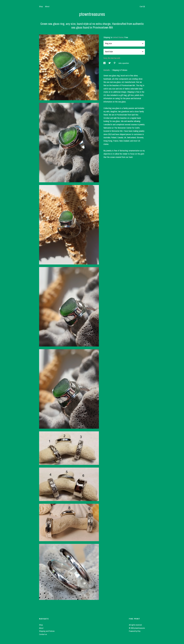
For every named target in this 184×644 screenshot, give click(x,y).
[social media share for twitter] (110, 63)
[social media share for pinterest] (115, 63)
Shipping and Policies (47, 631)
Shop (41, 6)
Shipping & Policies (120, 70)
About (47, 6)
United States (118, 37)
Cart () (142, 6)
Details (107, 70)
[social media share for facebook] (105, 63)
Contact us (43, 634)
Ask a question (124, 63)
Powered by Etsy (135, 631)
